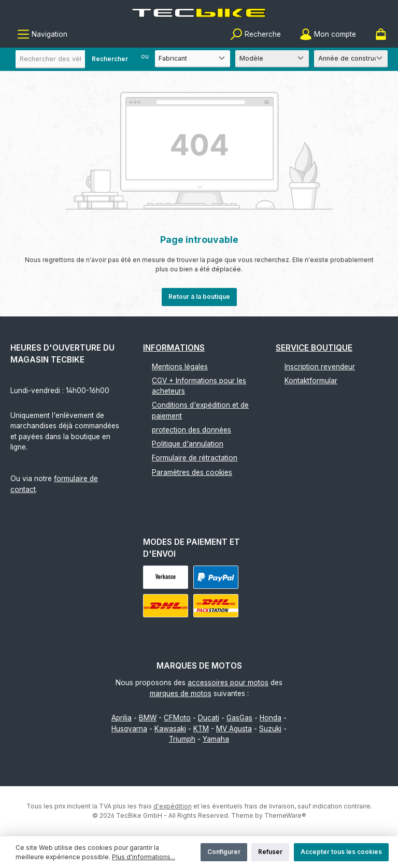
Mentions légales (180, 367)
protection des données (191, 430)
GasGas (239, 718)
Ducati (209, 718)
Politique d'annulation (188, 444)
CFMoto (177, 718)
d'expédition (173, 806)
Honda (271, 718)
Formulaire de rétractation (195, 458)
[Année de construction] (351, 59)
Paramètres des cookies (192, 472)
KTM (201, 729)
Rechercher (110, 59)
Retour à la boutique (199, 296)
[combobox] (75, 59)
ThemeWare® (285, 815)
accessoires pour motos (228, 683)
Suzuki (270, 729)
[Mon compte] (328, 34)
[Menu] (42, 34)
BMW (148, 718)
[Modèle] (272, 59)
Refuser (270, 852)
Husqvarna (129, 729)
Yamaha (216, 739)
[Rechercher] (255, 34)
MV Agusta (234, 729)
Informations (174, 348)
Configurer (224, 852)
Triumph (182, 739)
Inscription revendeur (320, 367)
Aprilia (122, 718)
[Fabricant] (193, 59)
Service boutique (314, 348)
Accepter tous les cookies (341, 852)
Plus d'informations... (144, 857)
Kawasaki (170, 729)
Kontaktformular (311, 381)
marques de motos (181, 693)
